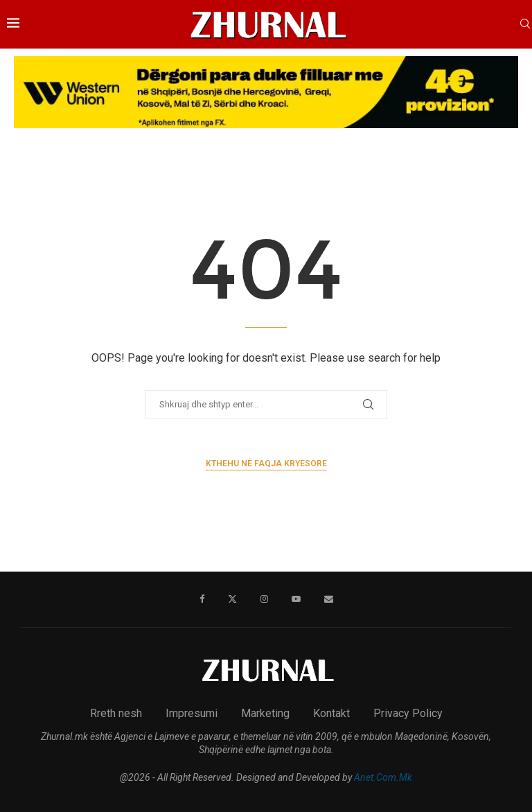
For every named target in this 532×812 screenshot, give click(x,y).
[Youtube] (296, 599)
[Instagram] (264, 599)
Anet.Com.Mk (383, 777)
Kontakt (331, 713)
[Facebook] (202, 599)
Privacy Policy (408, 713)
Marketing (265, 713)
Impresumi (192, 713)
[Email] (329, 599)
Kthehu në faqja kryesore (266, 464)
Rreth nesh (116, 713)
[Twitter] (232, 599)
